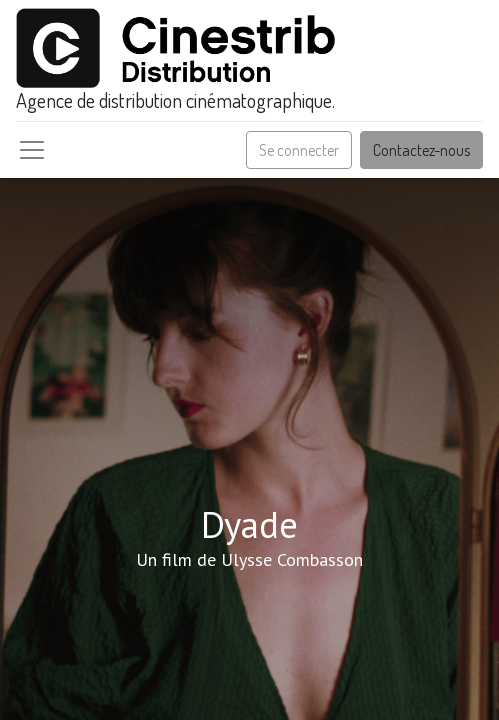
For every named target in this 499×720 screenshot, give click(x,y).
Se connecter (299, 150)
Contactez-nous (421, 150)
